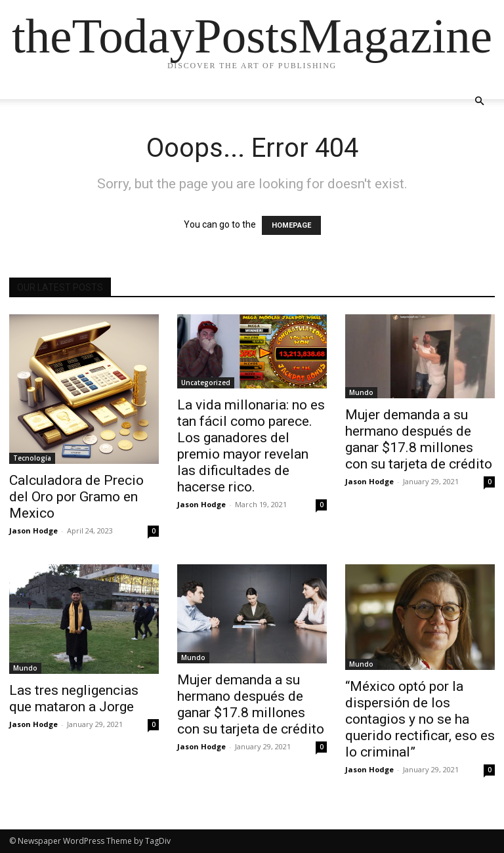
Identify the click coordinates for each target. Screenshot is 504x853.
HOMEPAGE (291, 225)
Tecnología (32, 458)
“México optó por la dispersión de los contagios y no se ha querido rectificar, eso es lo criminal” (420, 719)
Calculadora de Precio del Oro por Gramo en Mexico (76, 497)
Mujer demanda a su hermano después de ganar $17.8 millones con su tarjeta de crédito (419, 439)
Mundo (361, 392)
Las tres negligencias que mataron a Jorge (74, 698)
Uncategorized (206, 383)
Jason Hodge (33, 531)
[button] (479, 101)
